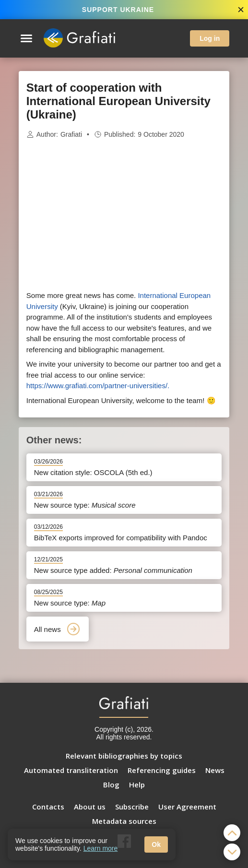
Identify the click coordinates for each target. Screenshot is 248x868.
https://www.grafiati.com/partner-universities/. (98, 386)
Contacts (48, 807)
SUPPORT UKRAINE (118, 10)
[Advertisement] (124, 215)
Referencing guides (162, 770)
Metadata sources (124, 821)
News (215, 770)
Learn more (101, 848)
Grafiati (71, 134)
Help (137, 785)
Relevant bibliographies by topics (124, 756)
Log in (210, 38)
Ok (156, 844)
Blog (111, 785)
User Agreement (187, 807)
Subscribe (132, 807)
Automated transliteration (71, 770)
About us (90, 807)
